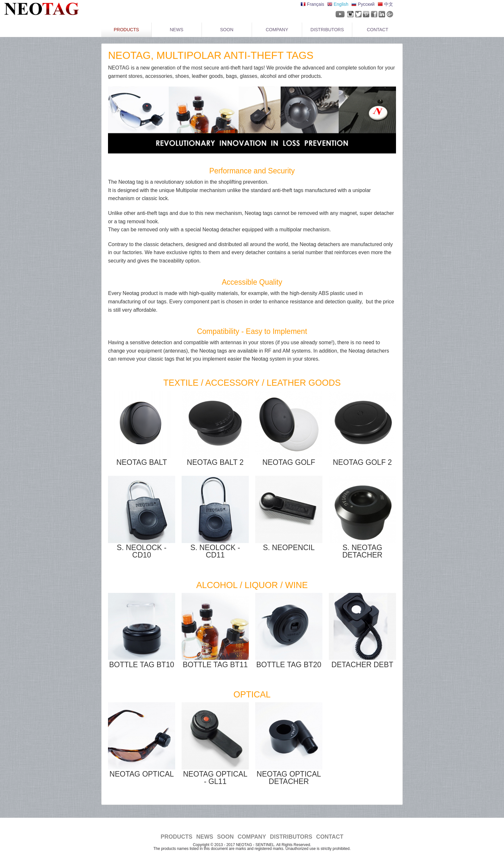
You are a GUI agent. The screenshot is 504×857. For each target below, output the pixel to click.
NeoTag (40, 9)
